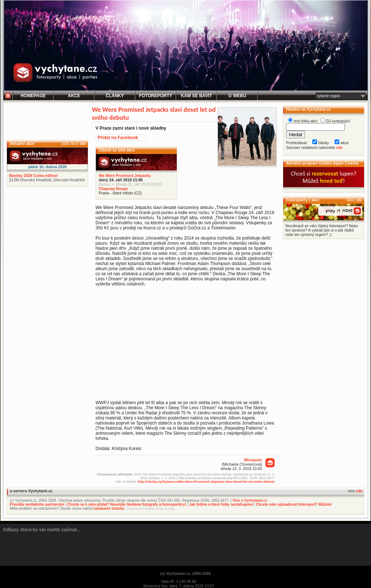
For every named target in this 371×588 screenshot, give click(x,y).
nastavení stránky (109, 508)
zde (83, 143)
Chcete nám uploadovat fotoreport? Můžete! (294, 504)
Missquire (253, 460)
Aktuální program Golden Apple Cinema (322, 163)
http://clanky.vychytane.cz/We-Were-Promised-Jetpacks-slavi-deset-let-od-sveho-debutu (206, 482)
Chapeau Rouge (113, 189)
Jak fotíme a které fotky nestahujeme (221, 504)
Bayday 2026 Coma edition (33, 175)
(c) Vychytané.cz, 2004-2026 (185, 573)
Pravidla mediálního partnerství (37, 504)
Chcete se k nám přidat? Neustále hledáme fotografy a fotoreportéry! (127, 504)
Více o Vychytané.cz (250, 500)
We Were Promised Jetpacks (125, 175)
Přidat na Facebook (118, 138)
